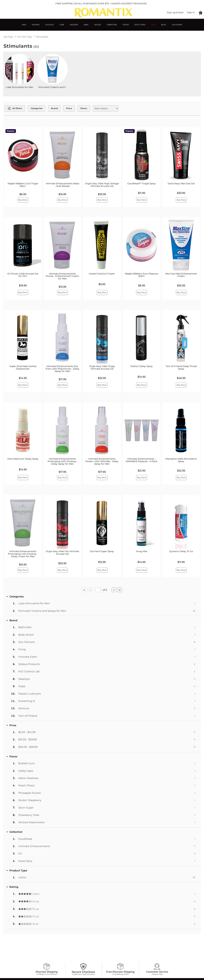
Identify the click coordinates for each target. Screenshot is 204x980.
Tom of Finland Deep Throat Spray (181, 367)
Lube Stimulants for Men (20, 87)
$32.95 (181, 286)
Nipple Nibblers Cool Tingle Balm (23, 185)
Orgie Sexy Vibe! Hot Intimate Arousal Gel (62, 553)
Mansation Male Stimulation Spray (181, 460)
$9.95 (102, 284)
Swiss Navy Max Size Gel (181, 184)
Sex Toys (8, 37)
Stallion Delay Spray (142, 366)
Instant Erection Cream (102, 274)
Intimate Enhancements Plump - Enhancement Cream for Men (62, 276)
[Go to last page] (120, 590)
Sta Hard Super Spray (102, 551)
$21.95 (142, 471)
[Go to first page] (84, 590)
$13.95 (62, 287)
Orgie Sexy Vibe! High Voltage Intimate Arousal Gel (102, 185)
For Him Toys (25, 37)
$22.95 (181, 471)
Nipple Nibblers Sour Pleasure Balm (142, 275)
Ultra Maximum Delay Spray (23, 459)
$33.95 (102, 194)
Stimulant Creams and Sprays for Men (60, 87)
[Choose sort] (106, 108)
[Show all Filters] (15, 108)
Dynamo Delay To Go (181, 551)
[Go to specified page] (98, 590)
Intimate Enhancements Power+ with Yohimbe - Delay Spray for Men (102, 461)
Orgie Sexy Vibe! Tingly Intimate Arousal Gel (102, 367)
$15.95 (23, 565)
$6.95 (23, 194)
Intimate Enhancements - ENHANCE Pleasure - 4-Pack (142, 460)
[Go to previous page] (90, 590)
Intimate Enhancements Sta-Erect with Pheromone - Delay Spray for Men (62, 369)
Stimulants (42, 37)
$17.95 (62, 379)
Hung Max (142, 551)
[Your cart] (200, 13)
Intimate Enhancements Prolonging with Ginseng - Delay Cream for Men (23, 554)
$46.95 (181, 378)
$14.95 (23, 378)
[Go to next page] (114, 590)
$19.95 (23, 286)
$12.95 (102, 562)
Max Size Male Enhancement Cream (181, 275)
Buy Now (23, 200)
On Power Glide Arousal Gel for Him (23, 275)
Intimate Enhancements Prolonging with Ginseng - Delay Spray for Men (62, 461)
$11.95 (142, 193)
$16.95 (62, 194)
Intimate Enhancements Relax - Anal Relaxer (62, 185)
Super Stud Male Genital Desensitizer (23, 367)
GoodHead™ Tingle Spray (142, 184)
